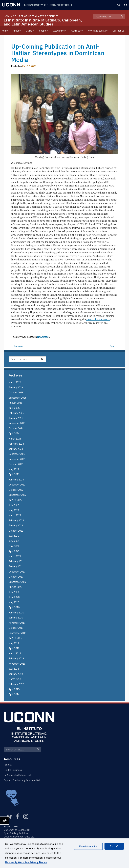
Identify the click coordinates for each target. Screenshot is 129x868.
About (17, 31)
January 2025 (16, 418)
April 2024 (14, 433)
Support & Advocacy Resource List (22, 780)
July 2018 (14, 669)
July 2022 (14, 505)
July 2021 (14, 536)
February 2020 (16, 613)
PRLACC (8, 765)
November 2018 (17, 664)
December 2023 (17, 454)
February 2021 (16, 561)
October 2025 (16, 393)
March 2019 (15, 654)
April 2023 (14, 474)
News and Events (98, 31)
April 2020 (14, 607)
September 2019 (18, 633)
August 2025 (15, 403)
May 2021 (14, 546)
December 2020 (17, 572)
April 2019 (14, 648)
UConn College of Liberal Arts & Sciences (31, 16)
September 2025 (18, 398)
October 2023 (16, 464)
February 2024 (16, 444)
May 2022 (14, 510)
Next (114, 346)
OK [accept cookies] (114, 846)
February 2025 (16, 413)
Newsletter (43, 337)
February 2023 (16, 480)
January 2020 (16, 618)
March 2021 (15, 556)
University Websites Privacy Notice (26, 862)
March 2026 (15, 382)
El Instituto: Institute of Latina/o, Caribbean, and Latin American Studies (43, 22)
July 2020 (14, 592)
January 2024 (16, 449)
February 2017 (16, 684)
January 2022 (16, 526)
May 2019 (14, 643)
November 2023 (17, 459)
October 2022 (16, 490)
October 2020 (16, 577)
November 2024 (17, 423)
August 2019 (15, 638)
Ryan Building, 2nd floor (16, 833)
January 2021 (16, 566)
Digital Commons (13, 770)
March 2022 (15, 515)
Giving (30, 31)
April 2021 (14, 551)
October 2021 (16, 531)
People (44, 31)
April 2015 (14, 689)
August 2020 (15, 587)
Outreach (77, 31)
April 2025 (14, 408)
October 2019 (16, 628)
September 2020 (18, 582)
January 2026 (16, 388)
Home (5, 31)
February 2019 (16, 659)
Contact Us (118, 31)
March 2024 (15, 439)
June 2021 (14, 541)
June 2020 (14, 597)
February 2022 (16, 521)
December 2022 (17, 485)
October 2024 (16, 428)
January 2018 (16, 674)
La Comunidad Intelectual (18, 775)
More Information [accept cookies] (88, 846)
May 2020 (14, 602)
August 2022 (15, 500)
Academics (60, 31)
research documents (98, 319)
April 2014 (14, 694)
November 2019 (17, 623)
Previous (17, 346)
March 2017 (15, 679)
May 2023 (14, 469)
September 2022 (18, 495)
